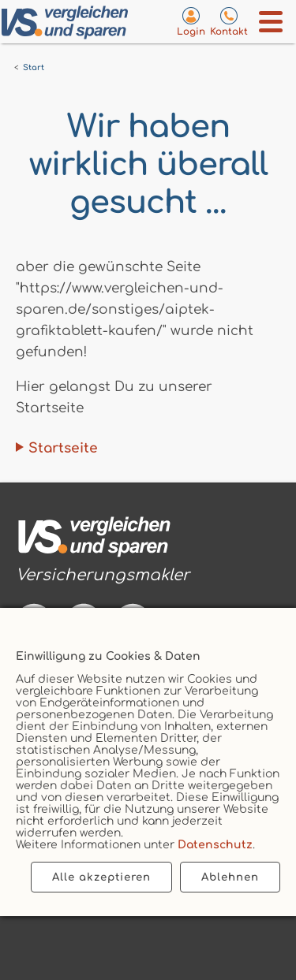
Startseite (63, 448)
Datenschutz (215, 845)
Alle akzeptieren (101, 877)
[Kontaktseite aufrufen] (229, 21)
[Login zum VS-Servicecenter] (191, 21)
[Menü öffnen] (271, 22)
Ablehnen (230, 877)
